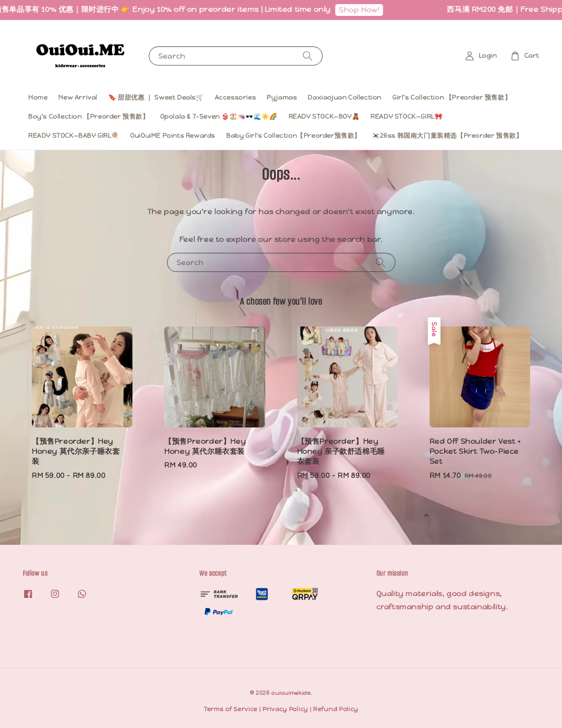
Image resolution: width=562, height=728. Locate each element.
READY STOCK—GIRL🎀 (406, 116)
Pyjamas (282, 97)
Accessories (235, 97)
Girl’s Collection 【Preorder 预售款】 (452, 97)
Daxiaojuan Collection (344, 97)
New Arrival (78, 97)
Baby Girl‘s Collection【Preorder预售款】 (294, 136)
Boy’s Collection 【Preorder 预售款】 (89, 116)
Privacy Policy (285, 709)
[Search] (308, 56)
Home (38, 97)
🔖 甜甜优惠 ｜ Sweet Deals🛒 (156, 97)
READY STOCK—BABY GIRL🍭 (74, 136)
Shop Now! (362, 10)
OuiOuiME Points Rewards (173, 136)
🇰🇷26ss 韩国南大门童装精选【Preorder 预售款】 (447, 136)
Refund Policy (336, 709)
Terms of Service (231, 709)
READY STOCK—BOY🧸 (324, 116)
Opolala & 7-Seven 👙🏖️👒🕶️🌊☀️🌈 (219, 116)
